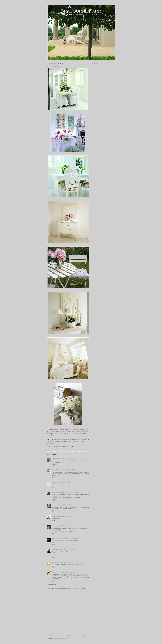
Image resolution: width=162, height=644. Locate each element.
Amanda (54, 505)
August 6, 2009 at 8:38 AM (65, 505)
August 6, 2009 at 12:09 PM (64, 516)
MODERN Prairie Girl (58, 572)
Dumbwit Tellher (57, 470)
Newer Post (50, 635)
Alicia (54, 526)
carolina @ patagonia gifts (60, 492)
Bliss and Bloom (80, 439)
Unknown (55, 562)
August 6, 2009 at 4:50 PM (70, 539)
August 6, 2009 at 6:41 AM (69, 459)
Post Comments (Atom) (61, 639)
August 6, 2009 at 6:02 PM (71, 550)
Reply (53, 465)
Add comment (52, 585)
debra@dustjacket (57, 539)
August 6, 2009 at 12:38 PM (63, 526)
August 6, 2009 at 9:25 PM (65, 562)
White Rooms (62, 448)
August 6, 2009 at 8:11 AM (75, 492)
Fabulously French (57, 550)
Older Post (86, 635)
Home (68, 635)
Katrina (54, 516)
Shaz (53, 483)
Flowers (55, 448)
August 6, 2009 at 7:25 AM (63, 483)
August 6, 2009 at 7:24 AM (69, 470)
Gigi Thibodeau (56, 459)
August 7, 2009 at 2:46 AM (72, 572)
